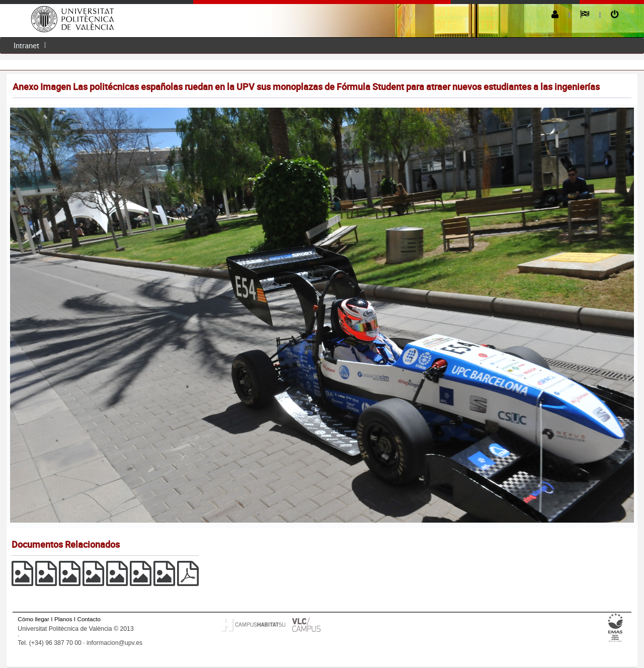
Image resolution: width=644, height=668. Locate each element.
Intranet (26, 45)
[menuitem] (26, 46)
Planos (63, 619)
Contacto (89, 619)
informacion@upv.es (114, 643)
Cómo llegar (33, 619)
